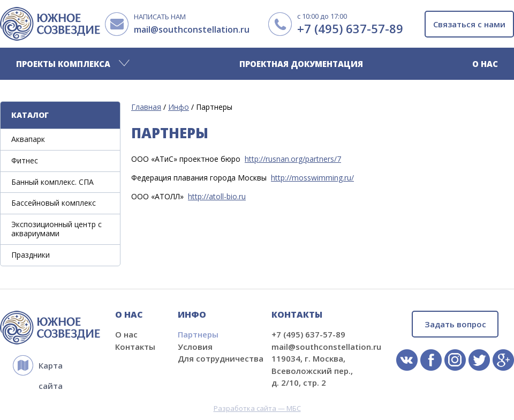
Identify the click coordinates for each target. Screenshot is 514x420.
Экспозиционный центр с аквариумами (56, 229)
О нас (485, 64)
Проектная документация (301, 64)
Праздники (31, 255)
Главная (146, 107)
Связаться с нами (469, 24)
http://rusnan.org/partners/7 (293, 159)
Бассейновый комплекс (54, 203)
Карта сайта (51, 368)
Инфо (179, 107)
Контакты (135, 347)
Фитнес (25, 160)
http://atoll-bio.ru (217, 196)
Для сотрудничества (221, 358)
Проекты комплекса (63, 64)
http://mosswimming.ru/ (312, 178)
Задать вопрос (455, 324)
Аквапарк (28, 139)
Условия (195, 347)
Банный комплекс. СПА (52, 182)
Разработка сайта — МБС (257, 408)
